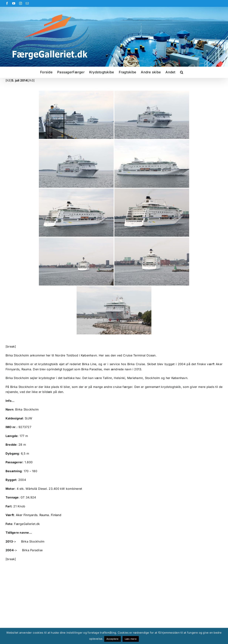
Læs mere (131, 639)
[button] (182, 72)
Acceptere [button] (113, 639)
